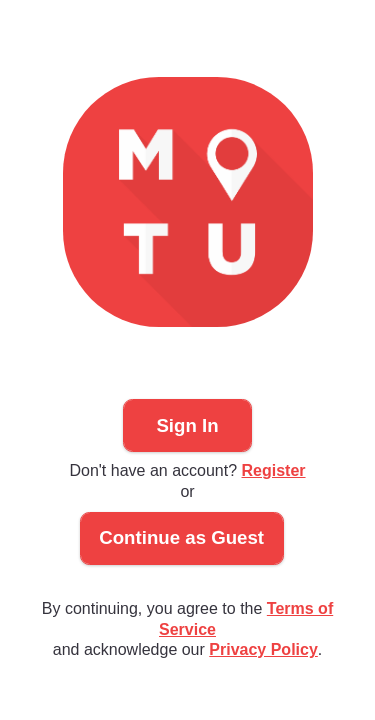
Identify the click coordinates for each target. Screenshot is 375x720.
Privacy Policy (263, 649)
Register (274, 470)
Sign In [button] (187, 425)
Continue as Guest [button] (181, 537)
